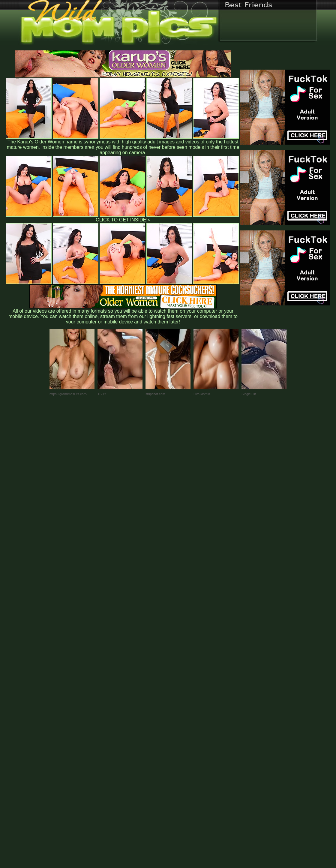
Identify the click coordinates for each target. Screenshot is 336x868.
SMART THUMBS (179, 743)
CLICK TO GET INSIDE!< (123, 220)
